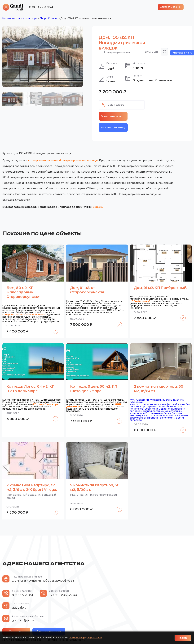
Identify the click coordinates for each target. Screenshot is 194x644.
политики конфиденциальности (85, 638)
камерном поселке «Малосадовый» (24, 314)
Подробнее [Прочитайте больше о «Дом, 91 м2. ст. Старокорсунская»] (118, 322)
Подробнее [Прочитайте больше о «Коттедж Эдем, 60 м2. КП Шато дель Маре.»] (118, 419)
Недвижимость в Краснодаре (20, 18)
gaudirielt (19, 607)
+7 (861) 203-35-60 (63, 595)
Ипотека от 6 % (182, 52)
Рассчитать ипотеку (113, 127)
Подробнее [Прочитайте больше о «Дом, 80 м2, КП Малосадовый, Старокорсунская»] (54, 329)
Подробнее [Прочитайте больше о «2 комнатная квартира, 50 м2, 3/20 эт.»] (118, 507)
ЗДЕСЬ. (98, 207)
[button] (164, 52)
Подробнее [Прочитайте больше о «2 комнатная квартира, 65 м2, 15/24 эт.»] (181, 428)
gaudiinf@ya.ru (23, 620)
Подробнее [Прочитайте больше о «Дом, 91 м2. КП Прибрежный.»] (181, 315)
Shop (43, 18)
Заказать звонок (169, 7)
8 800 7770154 (41, 7)
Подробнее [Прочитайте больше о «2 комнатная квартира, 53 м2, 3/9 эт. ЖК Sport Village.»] (54, 510)
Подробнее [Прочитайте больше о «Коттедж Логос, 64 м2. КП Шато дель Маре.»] (54, 416)
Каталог (53, 18)
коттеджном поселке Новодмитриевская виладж (63, 160)
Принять (183, 638)
